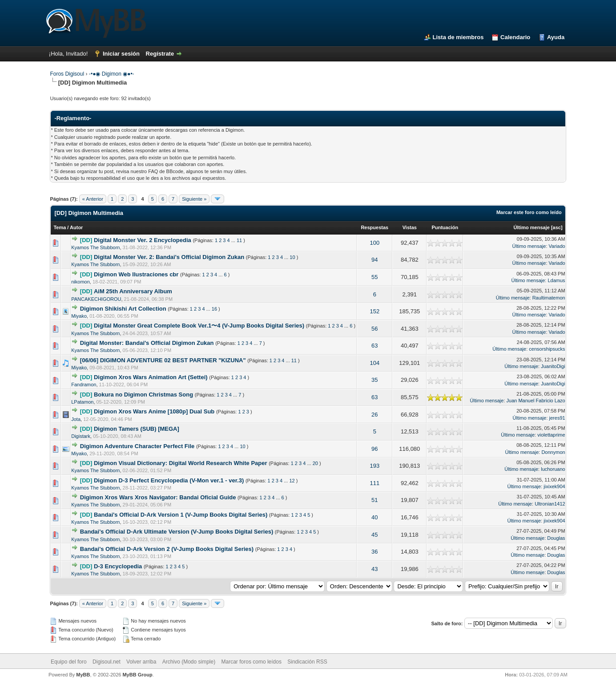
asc (557, 227)
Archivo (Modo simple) (189, 662)
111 (374, 483)
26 (374, 415)
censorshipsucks (547, 349)
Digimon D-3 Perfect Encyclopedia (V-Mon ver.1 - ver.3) (169, 480)
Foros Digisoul (67, 74)
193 (374, 466)
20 (315, 463)
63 (374, 346)
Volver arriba (141, 662)
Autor (76, 227)
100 (374, 243)
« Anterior (93, 199)
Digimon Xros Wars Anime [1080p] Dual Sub (154, 411)
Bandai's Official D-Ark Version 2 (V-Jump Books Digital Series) (167, 549)
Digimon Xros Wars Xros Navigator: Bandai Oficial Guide (158, 497)
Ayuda (556, 37)
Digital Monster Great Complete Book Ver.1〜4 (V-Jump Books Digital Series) (199, 326)
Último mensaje (532, 227)
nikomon (81, 282)
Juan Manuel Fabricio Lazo (536, 401)
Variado (557, 246)
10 (292, 257)
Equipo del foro (69, 662)
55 (374, 277)
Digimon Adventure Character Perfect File (137, 446)
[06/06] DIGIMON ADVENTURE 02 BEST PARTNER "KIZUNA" (163, 360)
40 (374, 517)
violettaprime (551, 435)
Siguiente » (194, 199)
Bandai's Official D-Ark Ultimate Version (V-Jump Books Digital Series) (177, 532)
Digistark (81, 436)
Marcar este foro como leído (529, 212)
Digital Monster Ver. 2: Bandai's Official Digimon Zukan (169, 257)
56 (374, 329)
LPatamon (82, 402)
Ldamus (556, 280)
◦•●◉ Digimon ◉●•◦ (112, 74)
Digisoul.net (107, 662)
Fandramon (84, 384)
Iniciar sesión (121, 54)
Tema (60, 227)
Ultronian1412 (550, 504)
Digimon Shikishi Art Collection (123, 309)
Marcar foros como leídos (252, 662)
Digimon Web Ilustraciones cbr (136, 274)
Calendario (515, 37)
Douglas (556, 538)
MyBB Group (137, 675)
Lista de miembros (458, 37)
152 (374, 311)
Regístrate (160, 54)
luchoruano (553, 469)
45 (374, 535)
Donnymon (553, 452)
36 (374, 552)
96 (374, 449)
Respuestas (374, 227)
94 (374, 260)
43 (374, 569)
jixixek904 (554, 486)
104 (374, 363)
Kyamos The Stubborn (95, 247)
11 (239, 240)
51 (374, 500)
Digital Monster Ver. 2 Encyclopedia (143, 240)
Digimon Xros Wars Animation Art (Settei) (151, 377)
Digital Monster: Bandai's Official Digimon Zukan (147, 343)
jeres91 (557, 418)
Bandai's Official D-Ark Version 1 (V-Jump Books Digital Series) (181, 515)
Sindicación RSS (307, 662)
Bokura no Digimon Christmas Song (143, 395)
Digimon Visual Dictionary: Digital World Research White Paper (181, 463)
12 (292, 481)
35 (374, 380)
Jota (76, 419)
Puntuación (445, 227)
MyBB (83, 675)
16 (214, 309)
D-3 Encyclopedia (118, 566)
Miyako (79, 316)
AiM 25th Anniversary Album (133, 291)
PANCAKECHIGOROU (96, 299)
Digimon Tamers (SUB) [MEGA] (137, 429)
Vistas (410, 227)
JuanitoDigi (553, 366)
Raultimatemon (549, 298)
